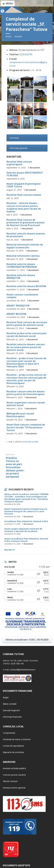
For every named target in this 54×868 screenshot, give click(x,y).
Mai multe (10, 550)
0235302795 (26, 54)
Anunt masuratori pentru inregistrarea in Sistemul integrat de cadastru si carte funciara (26, 511)
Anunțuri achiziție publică (14, 768)
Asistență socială (30, 442)
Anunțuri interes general (14, 788)
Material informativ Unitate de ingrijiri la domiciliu (25, 246)
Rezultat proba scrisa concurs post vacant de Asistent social (27, 335)
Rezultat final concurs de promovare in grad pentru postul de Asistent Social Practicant (25, 222)
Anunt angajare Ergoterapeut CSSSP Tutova (24, 185)
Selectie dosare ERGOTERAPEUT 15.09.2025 (25, 174)
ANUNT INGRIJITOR (18, 306)
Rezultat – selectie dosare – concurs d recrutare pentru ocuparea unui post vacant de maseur (24, 207)
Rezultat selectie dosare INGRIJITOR (21, 277)
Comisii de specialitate (13, 746)
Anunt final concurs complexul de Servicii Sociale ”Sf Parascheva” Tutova (26, 427)
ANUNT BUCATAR (16, 314)
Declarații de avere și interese (17, 739)
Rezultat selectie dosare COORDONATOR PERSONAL (22, 265)
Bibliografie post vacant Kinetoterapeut (20, 415)
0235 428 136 (17, 664)
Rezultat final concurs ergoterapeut (19, 163)
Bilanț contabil (10, 704)
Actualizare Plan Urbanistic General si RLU (26, 521)
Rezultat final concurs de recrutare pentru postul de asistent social (27, 324)
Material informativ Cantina (23, 256)
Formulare (14, 138)
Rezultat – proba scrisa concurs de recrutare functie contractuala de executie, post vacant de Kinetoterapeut (26, 379)
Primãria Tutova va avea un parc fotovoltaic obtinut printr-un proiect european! (15, 467)
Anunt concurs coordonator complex (22, 296)
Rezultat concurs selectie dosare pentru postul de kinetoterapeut (26, 393)
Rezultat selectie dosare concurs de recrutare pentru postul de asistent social (26, 347)
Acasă (9, 36)
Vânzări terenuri (10, 781)
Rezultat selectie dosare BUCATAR (26, 286)
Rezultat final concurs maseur (24, 195)
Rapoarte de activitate (13, 752)
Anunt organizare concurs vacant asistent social (26, 404)
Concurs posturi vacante (14, 775)
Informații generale (18, 148)
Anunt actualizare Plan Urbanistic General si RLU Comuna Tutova (26, 540)
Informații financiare (12, 717)
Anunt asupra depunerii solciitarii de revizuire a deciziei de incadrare (23, 530)
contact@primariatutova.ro (22, 670)
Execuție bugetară (11, 710)
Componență (9, 733)
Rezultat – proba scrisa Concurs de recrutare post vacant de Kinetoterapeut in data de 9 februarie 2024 (26, 362)
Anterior (10, 454)
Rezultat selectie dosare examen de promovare (26, 235)
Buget (6, 697)
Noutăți (18, 36)
